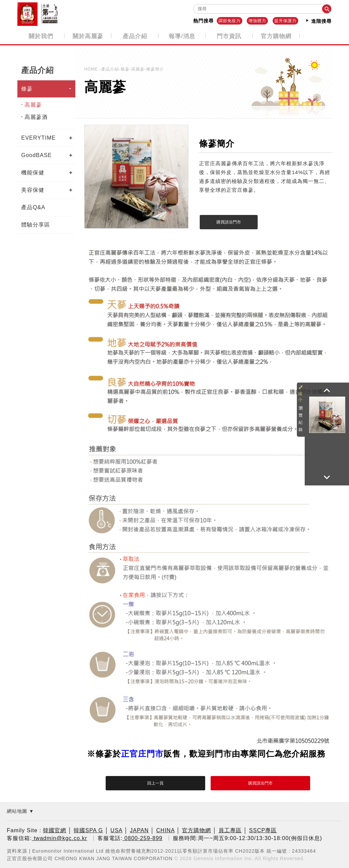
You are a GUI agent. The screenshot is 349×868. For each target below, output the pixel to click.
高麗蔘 (33, 104)
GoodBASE (36, 154)
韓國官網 (55, 830)
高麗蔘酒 (36, 116)
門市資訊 (229, 36)
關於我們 (41, 36)
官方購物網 (276, 36)
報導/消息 (182, 36)
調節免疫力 (230, 21)
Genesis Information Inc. (224, 857)
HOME (92, 68)
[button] (327, 390)
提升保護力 (285, 21)
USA (116, 830)
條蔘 (27, 88)
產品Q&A (33, 207)
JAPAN (139, 830)
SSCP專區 (263, 830)
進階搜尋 (318, 21)
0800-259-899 (143, 838)
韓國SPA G (88, 830)
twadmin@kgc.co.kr (59, 838)
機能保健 (33, 172)
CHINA (165, 830)
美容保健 (33, 189)
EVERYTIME (38, 137)
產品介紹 (135, 36)
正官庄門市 (142, 753)
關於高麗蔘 (88, 36)
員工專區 (230, 830)
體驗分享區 (36, 224)
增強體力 (257, 21)
